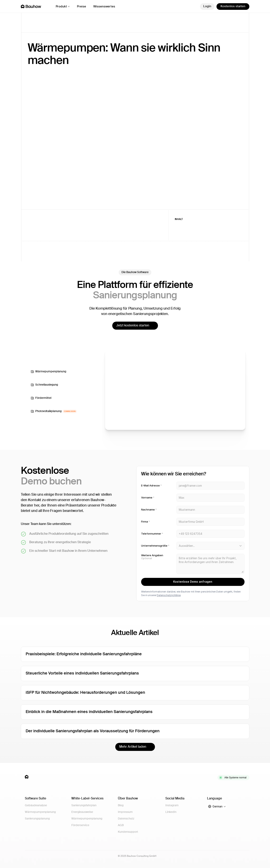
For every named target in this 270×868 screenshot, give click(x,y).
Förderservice (80, 825)
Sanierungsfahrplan (84, 805)
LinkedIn (171, 812)
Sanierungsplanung (37, 819)
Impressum (125, 812)
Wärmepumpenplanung (40, 812)
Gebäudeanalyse (36, 805)
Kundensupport (128, 832)
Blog (121, 805)
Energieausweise (82, 812)
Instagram (172, 805)
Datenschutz (126, 819)
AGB (121, 825)
